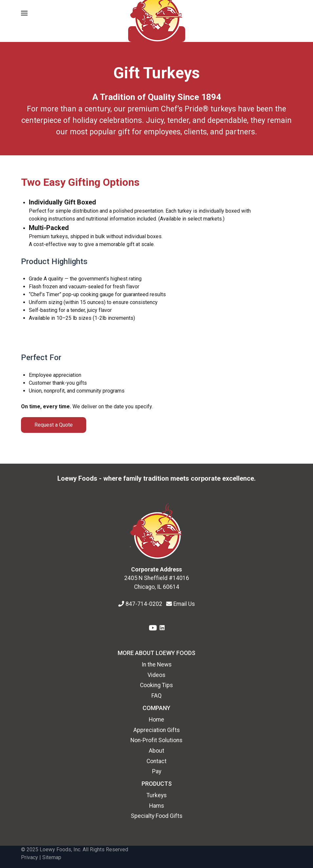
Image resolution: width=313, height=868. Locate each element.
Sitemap (52, 857)
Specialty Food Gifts (157, 816)
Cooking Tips (156, 685)
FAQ (156, 696)
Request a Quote (54, 425)
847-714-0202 (145, 604)
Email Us (184, 604)
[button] (24, 13)
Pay (157, 771)
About (156, 751)
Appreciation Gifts (157, 730)
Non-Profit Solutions (156, 740)
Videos (156, 675)
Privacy (29, 857)
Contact (156, 761)
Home (156, 720)
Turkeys (157, 795)
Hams (157, 806)
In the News (157, 665)
